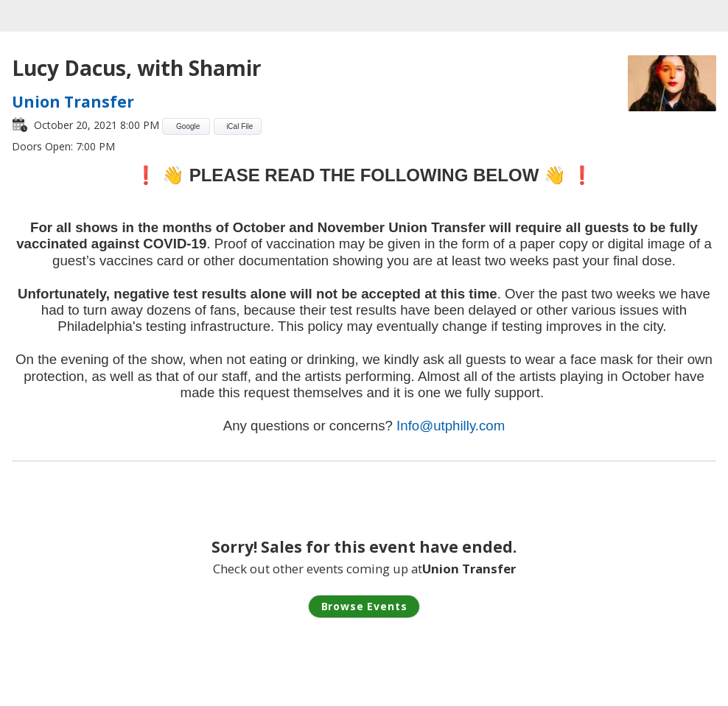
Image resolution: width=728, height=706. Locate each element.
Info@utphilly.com (451, 426)
